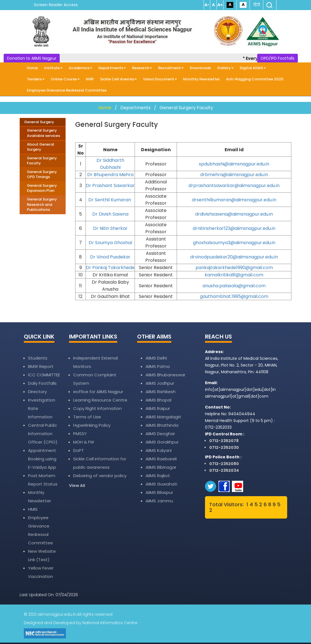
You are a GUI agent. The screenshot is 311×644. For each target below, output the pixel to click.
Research (142, 68)
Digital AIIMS (253, 68)
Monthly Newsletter (201, 79)
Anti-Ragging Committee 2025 (255, 79)
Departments (112, 68)
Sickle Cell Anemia (118, 79)
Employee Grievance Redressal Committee (67, 90)
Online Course (65, 79)
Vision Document (160, 79)
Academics (80, 68)
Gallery (225, 68)
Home (32, 68)
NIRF (90, 79)
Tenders (36, 79)
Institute (53, 68)
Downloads (200, 68)
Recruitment (171, 68)
